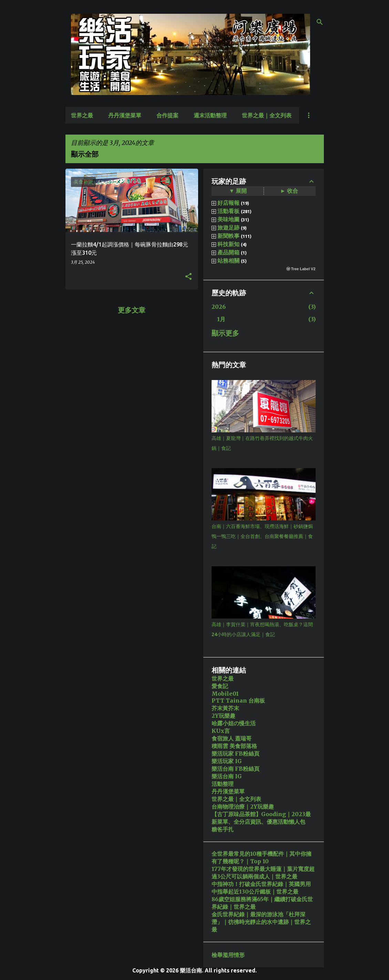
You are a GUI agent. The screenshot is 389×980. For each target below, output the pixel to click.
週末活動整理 (210, 115)
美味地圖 (228, 219)
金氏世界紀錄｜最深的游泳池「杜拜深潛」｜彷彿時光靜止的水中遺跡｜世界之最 (261, 922)
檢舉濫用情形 (228, 955)
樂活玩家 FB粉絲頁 (236, 754)
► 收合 (289, 191)
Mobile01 (225, 694)
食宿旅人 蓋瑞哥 (232, 738)
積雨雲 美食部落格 (234, 746)
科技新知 (228, 244)
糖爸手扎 (223, 829)
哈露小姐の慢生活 (234, 723)
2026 (219, 307)
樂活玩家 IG (227, 761)
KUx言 (221, 731)
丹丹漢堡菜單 (125, 115)
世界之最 (82, 115)
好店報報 (228, 203)
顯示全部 (85, 154)
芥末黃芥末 (225, 708)
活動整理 (223, 784)
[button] (188, 277)
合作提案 (167, 115)
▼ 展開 (238, 191)
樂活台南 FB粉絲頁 (236, 769)
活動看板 (228, 211)
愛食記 (220, 686)
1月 (221, 319)
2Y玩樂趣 (223, 716)
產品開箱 (228, 252)
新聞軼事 (228, 236)
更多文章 (132, 310)
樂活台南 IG (227, 776)
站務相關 (228, 261)
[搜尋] (320, 22)
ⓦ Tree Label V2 (301, 269)
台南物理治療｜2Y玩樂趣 (243, 807)
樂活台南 (191, 970)
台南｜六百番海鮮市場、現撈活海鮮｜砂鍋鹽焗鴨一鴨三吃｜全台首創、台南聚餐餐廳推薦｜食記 (262, 536)
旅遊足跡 (228, 228)
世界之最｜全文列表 (267, 115)
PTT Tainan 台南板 (238, 700)
